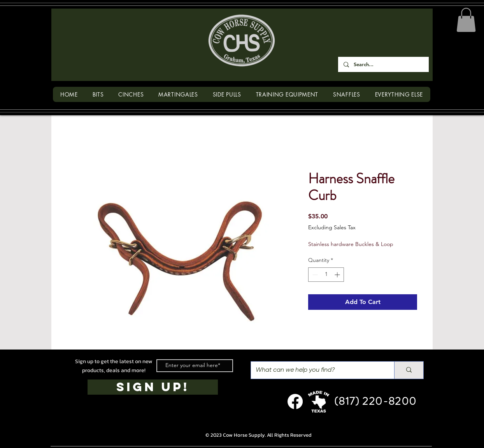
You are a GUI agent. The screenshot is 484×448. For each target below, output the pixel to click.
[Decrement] (314, 275)
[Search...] (383, 64)
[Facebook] (295, 401)
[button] (466, 20)
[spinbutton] (326, 275)
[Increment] (338, 275)
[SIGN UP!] (153, 387)
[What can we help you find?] (317, 370)
